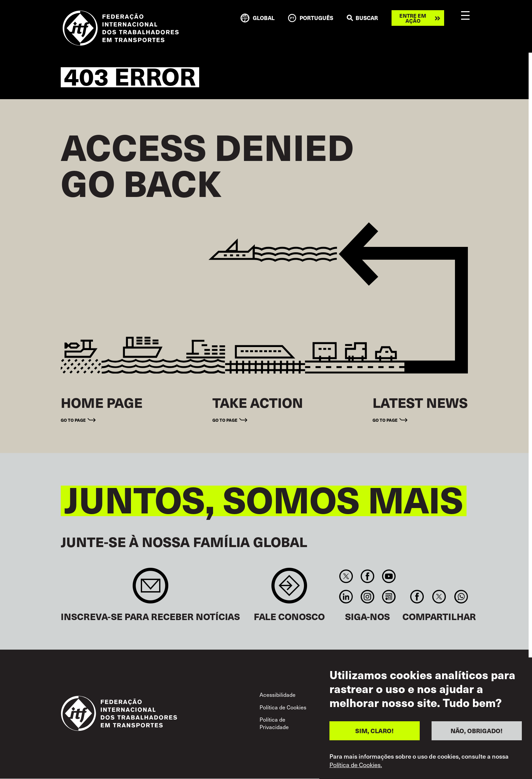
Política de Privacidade (274, 723)
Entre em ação (413, 18)
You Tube (389, 576)
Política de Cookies (283, 707)
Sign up (150, 589)
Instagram (367, 597)
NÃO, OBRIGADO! (477, 733)
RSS (389, 597)
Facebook (367, 576)
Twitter (346, 576)
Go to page (73, 420)
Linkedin (346, 597)
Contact (289, 589)
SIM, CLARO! (374, 733)
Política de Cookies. (356, 767)
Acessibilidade (278, 694)
